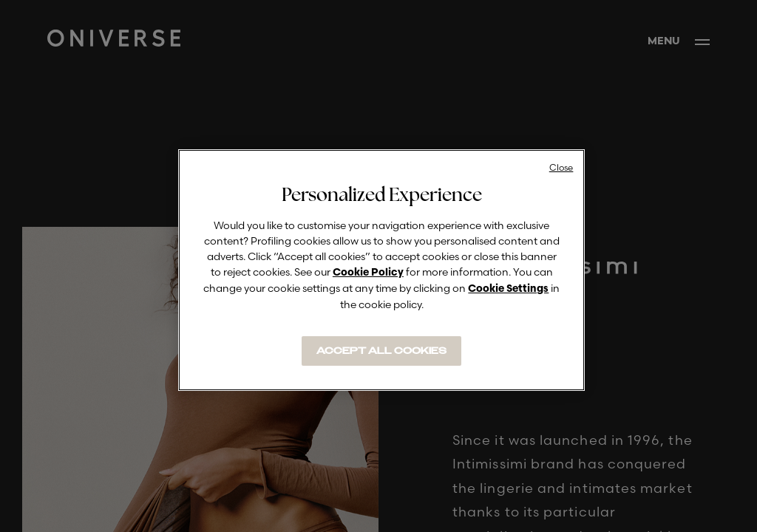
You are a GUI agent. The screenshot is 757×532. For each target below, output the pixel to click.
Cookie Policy (368, 273)
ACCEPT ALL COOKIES (381, 351)
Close (561, 167)
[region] (381, 270)
